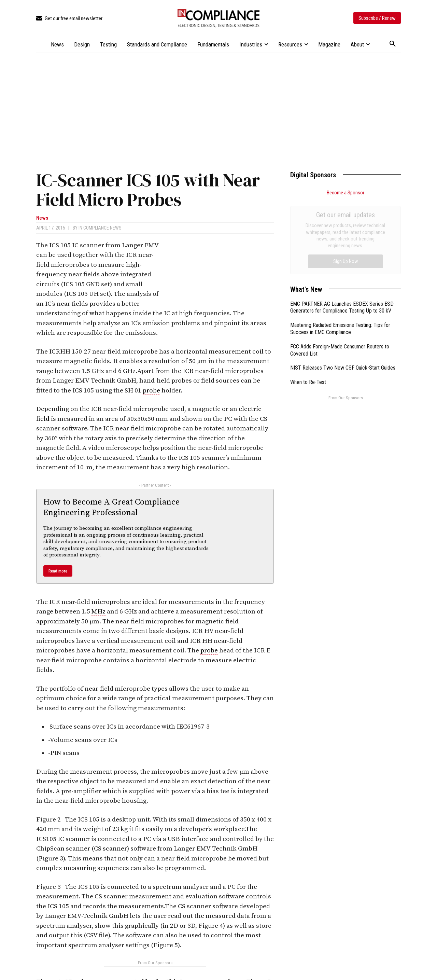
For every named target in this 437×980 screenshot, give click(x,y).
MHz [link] (98, 612)
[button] (393, 44)
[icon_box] (69, 19)
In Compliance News (100, 228)
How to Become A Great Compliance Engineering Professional (111, 507)
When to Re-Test (308, 305)
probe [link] (151, 391)
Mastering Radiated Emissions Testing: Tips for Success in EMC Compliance (340, 252)
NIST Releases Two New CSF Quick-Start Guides (343, 291)
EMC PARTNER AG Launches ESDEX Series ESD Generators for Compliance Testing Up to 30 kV (342, 231)
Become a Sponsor (346, 193)
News (42, 218)
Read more (58, 571)
